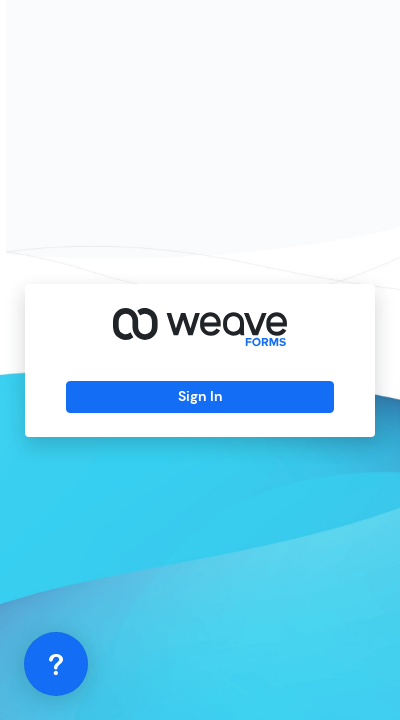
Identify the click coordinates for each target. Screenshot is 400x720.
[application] (56, 664)
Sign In (200, 396)
